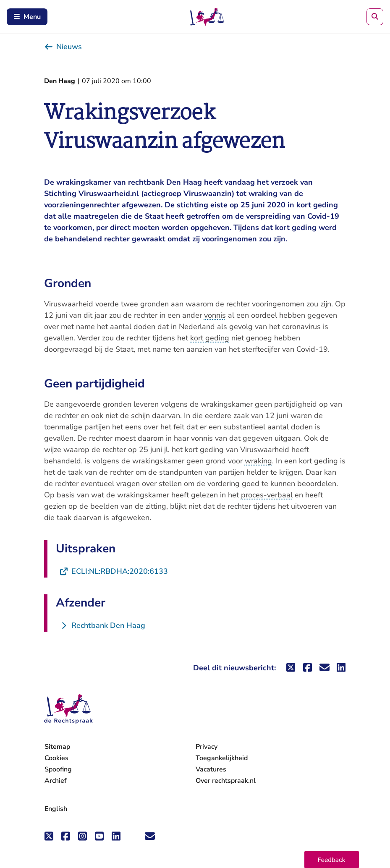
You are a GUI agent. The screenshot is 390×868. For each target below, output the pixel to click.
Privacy (207, 747)
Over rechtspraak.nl (226, 781)
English (56, 809)
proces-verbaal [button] (267, 495)
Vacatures (211, 770)
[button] (332, 860)
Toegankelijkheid (222, 758)
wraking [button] (258, 461)
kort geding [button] (210, 338)
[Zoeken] (375, 17)
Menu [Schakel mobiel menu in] (27, 17)
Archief (56, 781)
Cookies (56, 758)
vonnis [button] (215, 315)
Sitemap (57, 747)
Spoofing (58, 769)
